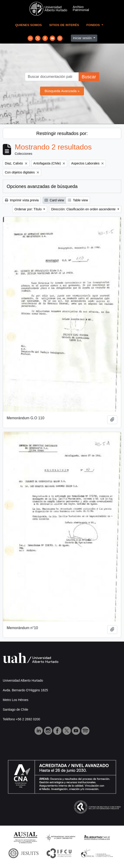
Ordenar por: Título (29, 209)
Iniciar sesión (83, 38)
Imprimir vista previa (22, 200)
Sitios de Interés (64, 25)
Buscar (89, 77)
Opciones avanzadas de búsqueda (42, 186)
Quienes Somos (29, 25)
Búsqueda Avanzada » (62, 91)
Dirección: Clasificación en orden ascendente (84, 209)
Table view (78, 200)
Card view (54, 200)
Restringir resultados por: (62, 133)
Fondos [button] (94, 25)
